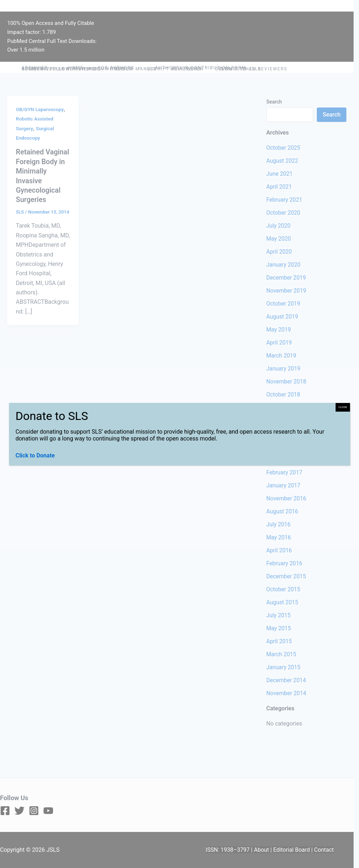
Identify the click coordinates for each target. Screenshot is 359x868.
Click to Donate (35, 455)
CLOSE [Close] (343, 407)
